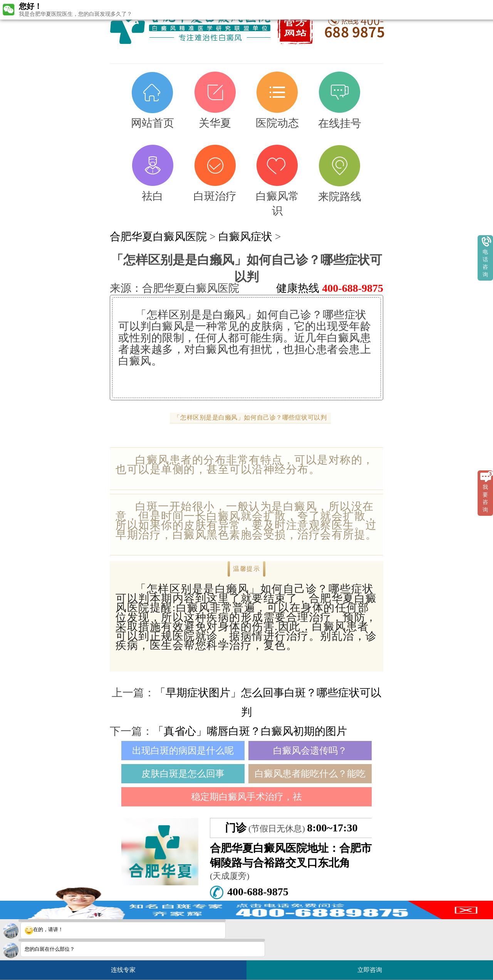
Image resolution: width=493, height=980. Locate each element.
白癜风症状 (245, 237)
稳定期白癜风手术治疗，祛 (246, 797)
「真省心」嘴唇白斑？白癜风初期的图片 (250, 731)
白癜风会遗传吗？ (310, 751)
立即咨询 (374, 967)
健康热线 (330, 288)
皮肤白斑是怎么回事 (183, 774)
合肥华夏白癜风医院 (158, 237)
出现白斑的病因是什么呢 (183, 751)
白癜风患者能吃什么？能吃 (310, 774)
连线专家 (123, 970)
